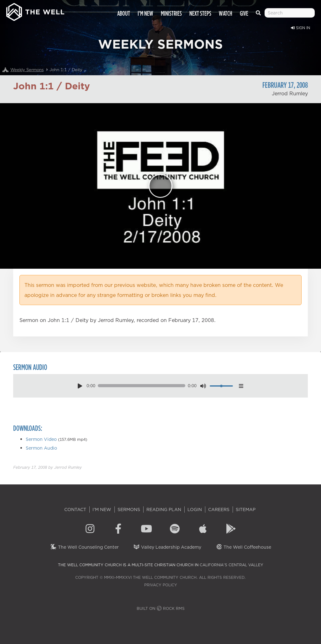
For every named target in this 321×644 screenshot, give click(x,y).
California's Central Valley (232, 565)
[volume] (221, 386)
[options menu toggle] (241, 386)
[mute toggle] (203, 386)
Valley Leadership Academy (167, 547)
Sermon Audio (41, 448)
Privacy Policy (161, 585)
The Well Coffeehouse (243, 547)
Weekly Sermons (27, 70)
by (47, 467)
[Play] (160, 186)
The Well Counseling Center (84, 547)
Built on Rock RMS (161, 608)
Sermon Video (41, 439)
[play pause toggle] (80, 386)
